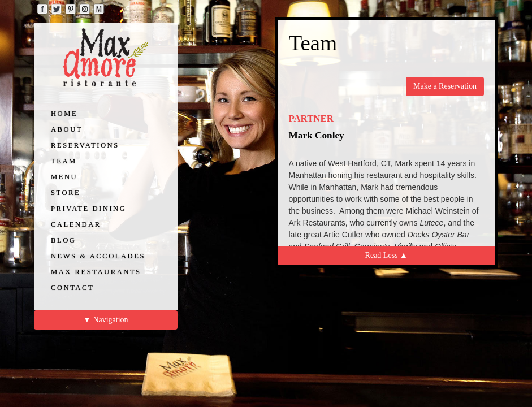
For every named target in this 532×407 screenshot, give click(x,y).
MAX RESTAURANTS (96, 272)
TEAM (64, 161)
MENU (64, 177)
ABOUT (67, 129)
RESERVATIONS (85, 145)
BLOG (63, 240)
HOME (64, 114)
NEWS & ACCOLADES (98, 256)
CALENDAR (76, 224)
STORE (66, 193)
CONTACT (72, 288)
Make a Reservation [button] (445, 86)
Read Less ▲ (386, 255)
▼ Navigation (106, 320)
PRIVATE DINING (88, 209)
